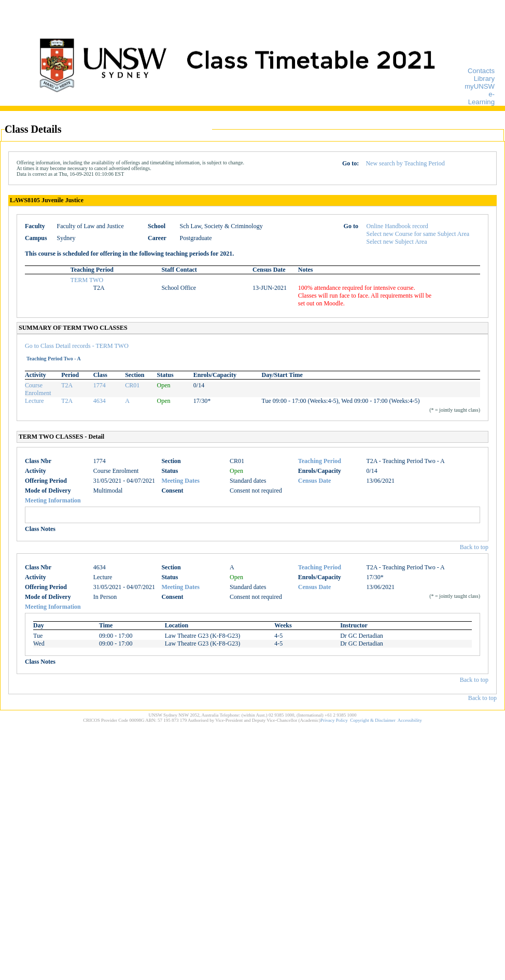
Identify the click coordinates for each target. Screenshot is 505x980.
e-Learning (481, 98)
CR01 (132, 385)
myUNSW (480, 86)
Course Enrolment (38, 389)
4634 (100, 401)
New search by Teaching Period (405, 163)
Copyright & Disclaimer (373, 720)
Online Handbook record (397, 226)
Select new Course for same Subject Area (418, 234)
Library (484, 79)
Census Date (315, 481)
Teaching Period (320, 461)
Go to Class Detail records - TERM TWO (77, 346)
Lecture (34, 401)
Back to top (474, 547)
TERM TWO (87, 280)
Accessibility (410, 720)
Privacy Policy (334, 720)
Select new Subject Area (397, 242)
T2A (67, 385)
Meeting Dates (180, 481)
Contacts (481, 71)
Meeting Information (53, 500)
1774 (100, 385)
